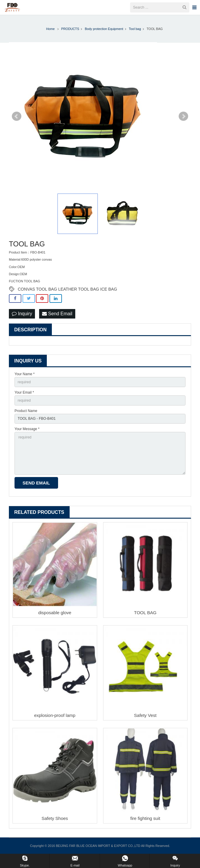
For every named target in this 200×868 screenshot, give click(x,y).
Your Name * (25, 374)
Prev (17, 116)
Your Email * (24, 392)
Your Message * (27, 429)
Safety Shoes (55, 818)
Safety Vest (145, 715)
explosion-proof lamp (55, 715)
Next (183, 116)
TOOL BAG (145, 613)
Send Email (57, 314)
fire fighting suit (145, 818)
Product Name (26, 411)
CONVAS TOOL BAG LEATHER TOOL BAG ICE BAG (67, 289)
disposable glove (55, 613)
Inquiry (22, 314)
